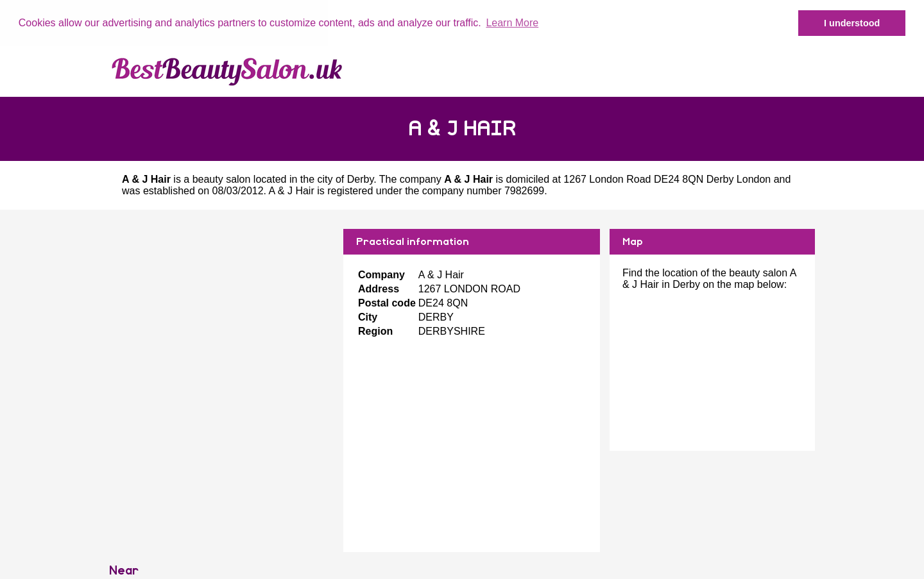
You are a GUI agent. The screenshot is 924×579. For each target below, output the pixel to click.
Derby (361, 179)
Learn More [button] (512, 23)
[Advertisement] (221, 319)
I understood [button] (852, 23)
